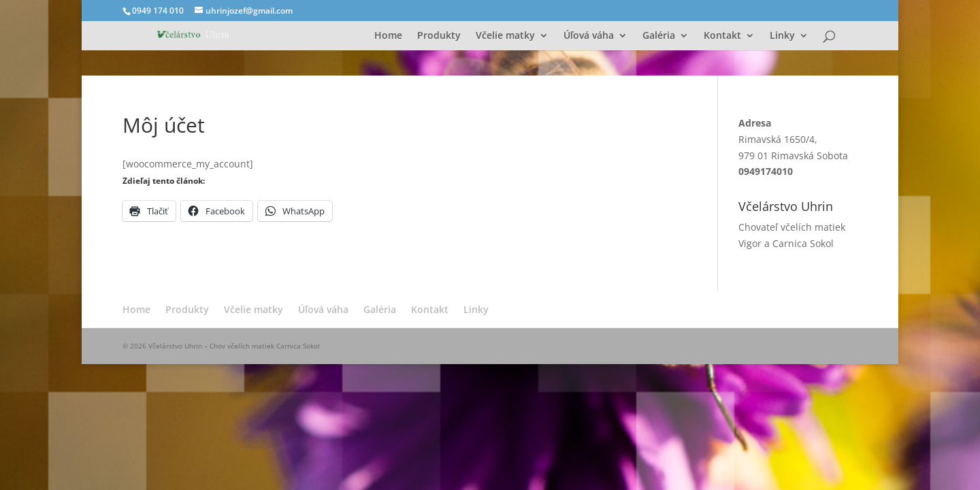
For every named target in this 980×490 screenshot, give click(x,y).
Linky (782, 36)
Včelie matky (505, 36)
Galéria (659, 36)
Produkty (439, 36)
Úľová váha (589, 36)
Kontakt (722, 36)
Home (388, 36)
